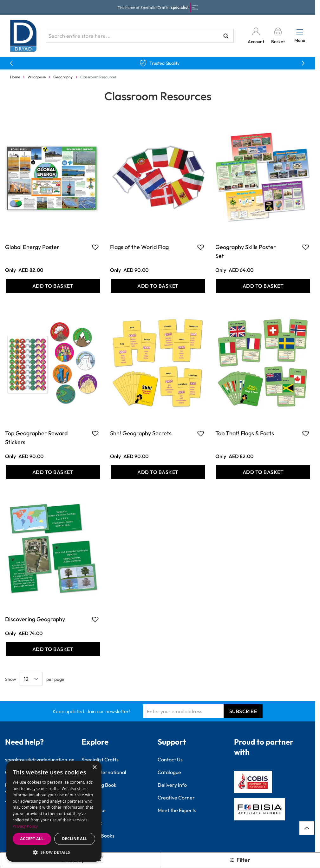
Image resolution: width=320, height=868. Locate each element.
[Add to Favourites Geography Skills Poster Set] (306, 247)
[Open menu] (300, 32)
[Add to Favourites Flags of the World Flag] (201, 247)
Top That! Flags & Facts (245, 433)
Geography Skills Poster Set (246, 251)
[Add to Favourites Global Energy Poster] (95, 247)
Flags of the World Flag (139, 247)
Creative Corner (176, 798)
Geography (63, 77)
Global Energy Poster (32, 247)
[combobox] (140, 36)
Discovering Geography (35, 619)
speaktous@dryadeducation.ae (40, 760)
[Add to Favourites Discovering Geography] (95, 619)
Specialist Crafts (100, 760)
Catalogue (169, 772)
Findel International (104, 772)
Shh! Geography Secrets (141, 433)
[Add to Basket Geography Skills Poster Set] (263, 286)
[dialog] (54, 811)
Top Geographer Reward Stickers (36, 438)
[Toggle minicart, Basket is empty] (278, 36)
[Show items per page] (31, 679)
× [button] (94, 768)
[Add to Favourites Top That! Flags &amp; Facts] (306, 433)
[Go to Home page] (23, 36)
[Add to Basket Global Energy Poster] (53, 286)
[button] (54, 852)
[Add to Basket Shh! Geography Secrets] (158, 472)
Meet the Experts (177, 810)
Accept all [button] (32, 839)
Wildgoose (37, 77)
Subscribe (243, 711)
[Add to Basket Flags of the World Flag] (158, 286)
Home (15, 77)
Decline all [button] (75, 839)
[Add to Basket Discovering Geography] (53, 649)
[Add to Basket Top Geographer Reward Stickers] (53, 472)
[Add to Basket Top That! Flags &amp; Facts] (263, 472)
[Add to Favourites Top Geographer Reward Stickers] (95, 433)
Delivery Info (172, 785)
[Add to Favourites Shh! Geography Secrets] (201, 433)
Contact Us (170, 760)
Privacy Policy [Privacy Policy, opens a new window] (25, 826)
